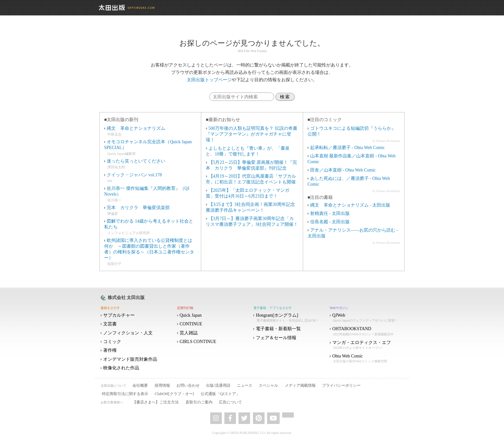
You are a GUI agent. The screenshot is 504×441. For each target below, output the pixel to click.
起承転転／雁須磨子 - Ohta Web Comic (347, 148)
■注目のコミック (325, 120)
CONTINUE (191, 324)
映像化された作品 (121, 368)
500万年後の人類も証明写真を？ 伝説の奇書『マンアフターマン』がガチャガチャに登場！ (251, 134)
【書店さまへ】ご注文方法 (156, 402)
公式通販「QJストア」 (220, 394)
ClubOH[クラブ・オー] (174, 394)
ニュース (245, 385)
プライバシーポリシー (341, 385)
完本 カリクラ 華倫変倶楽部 (138, 208)
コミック (112, 342)
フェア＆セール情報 (276, 338)
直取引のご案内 (199, 402)
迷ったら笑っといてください (136, 161)
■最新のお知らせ (223, 120)
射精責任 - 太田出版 (330, 213)
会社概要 (140, 385)
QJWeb (367, 318)
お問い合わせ (188, 385)
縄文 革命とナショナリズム (136, 128)
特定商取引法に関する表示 (125, 394)
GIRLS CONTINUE (198, 342)
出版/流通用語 (218, 385)
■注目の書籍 (320, 197)
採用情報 (162, 385)
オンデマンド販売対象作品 (130, 359)
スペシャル (268, 385)
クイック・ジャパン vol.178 (134, 175)
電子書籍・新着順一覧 (278, 329)
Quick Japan (191, 315)
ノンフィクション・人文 (128, 333)
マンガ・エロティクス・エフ (367, 345)
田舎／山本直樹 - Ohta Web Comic (343, 170)
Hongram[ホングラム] (291, 318)
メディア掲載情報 (300, 385)
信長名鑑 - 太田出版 (330, 222)
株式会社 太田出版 (126, 298)
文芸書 (110, 324)
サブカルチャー (119, 315)
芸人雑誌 (189, 333)
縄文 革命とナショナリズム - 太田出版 (350, 205)
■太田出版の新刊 (121, 120)
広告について (230, 402)
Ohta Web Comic (367, 359)
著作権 (110, 350)
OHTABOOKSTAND (367, 331)
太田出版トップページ (209, 80)
